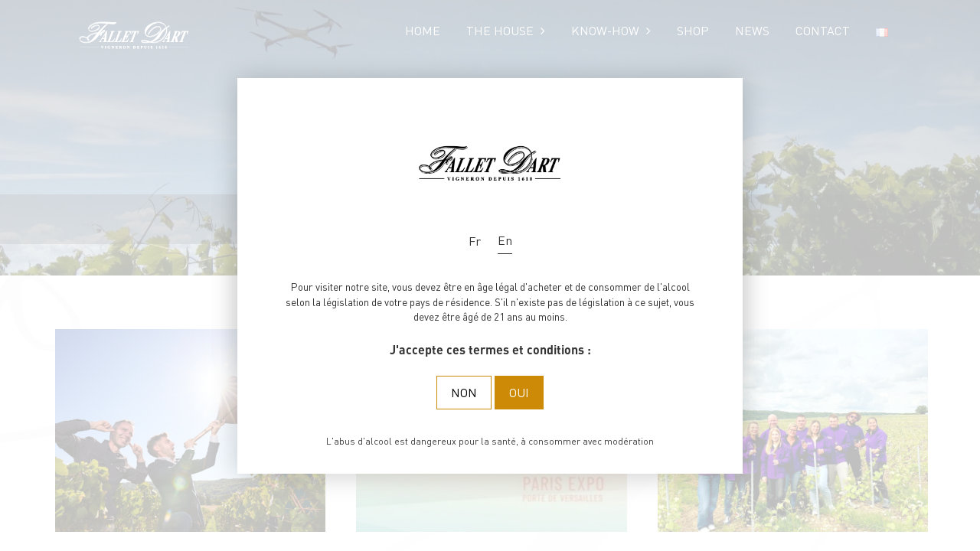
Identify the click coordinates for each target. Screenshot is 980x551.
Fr (475, 241)
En (505, 240)
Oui (519, 392)
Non (464, 392)
